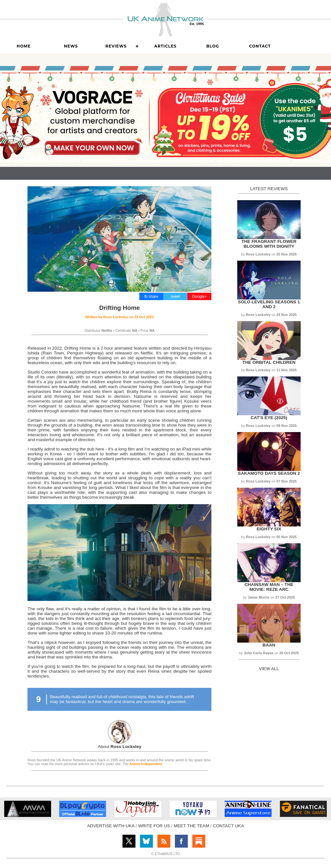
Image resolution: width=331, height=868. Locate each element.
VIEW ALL (269, 669)
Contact (260, 46)
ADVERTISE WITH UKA (111, 826)
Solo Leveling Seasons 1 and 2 (269, 304)
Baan (269, 645)
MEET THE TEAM (191, 826)
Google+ (199, 297)
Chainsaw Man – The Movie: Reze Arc (269, 587)
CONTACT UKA (228, 826)
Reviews (116, 46)
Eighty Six (269, 529)
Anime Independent (146, 764)
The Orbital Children (269, 362)
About (120, 747)
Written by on (120, 317)
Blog (213, 46)
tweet (175, 297)
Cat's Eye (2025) (269, 418)
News (71, 46)
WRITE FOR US (154, 826)
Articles (165, 46)
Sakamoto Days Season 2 (269, 473)
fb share (151, 297)
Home (23, 46)
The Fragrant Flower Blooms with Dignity (269, 244)
